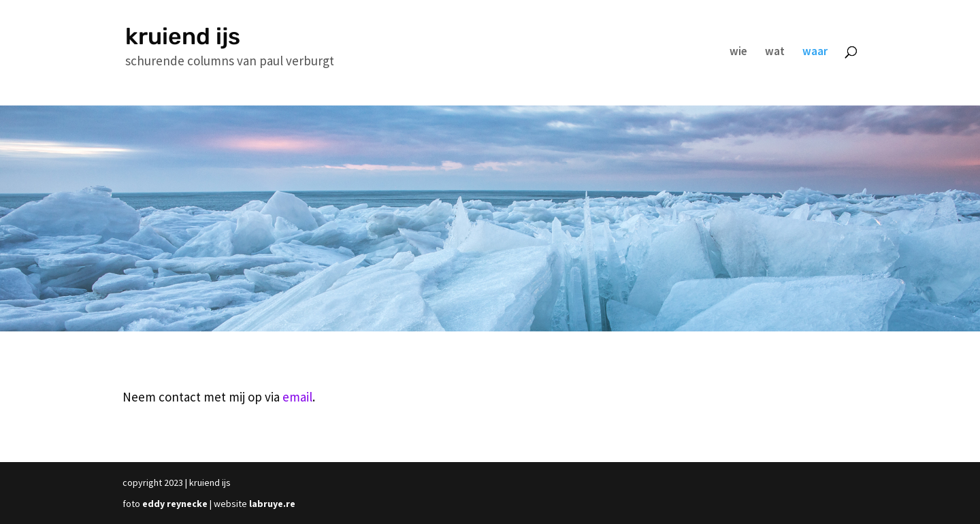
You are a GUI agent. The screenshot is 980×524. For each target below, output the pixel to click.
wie (738, 52)
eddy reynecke (175, 504)
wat (775, 52)
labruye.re (272, 504)
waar (815, 52)
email (297, 397)
